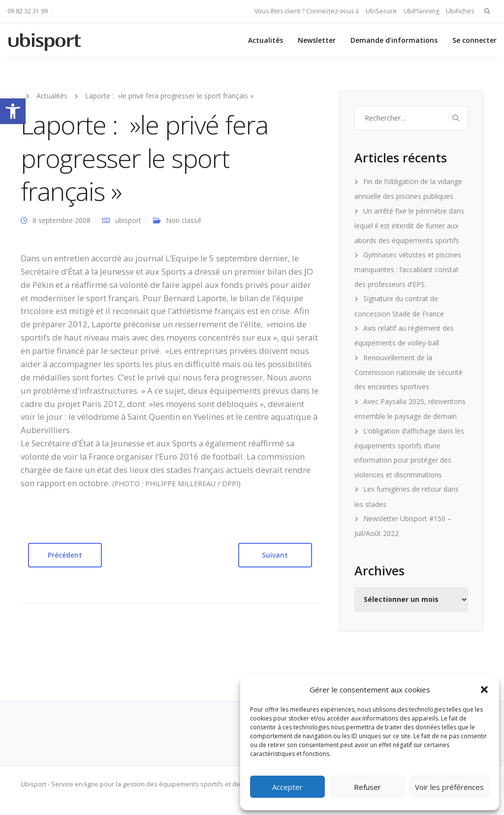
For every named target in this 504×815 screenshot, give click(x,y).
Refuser (367, 787)
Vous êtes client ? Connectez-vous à (307, 11)
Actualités (266, 40)
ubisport (128, 220)
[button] (13, 111)
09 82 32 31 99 (28, 11)
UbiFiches (460, 11)
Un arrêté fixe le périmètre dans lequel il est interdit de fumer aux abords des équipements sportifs (409, 226)
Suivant (275, 555)
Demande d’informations (394, 40)
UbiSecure (381, 11)
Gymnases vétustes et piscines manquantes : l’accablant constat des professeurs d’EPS (408, 269)
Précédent (65, 555)
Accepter (287, 787)
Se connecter (474, 40)
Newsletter (317, 40)
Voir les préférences (449, 787)
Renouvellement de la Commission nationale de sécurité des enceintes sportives (409, 372)
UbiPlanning (421, 11)
